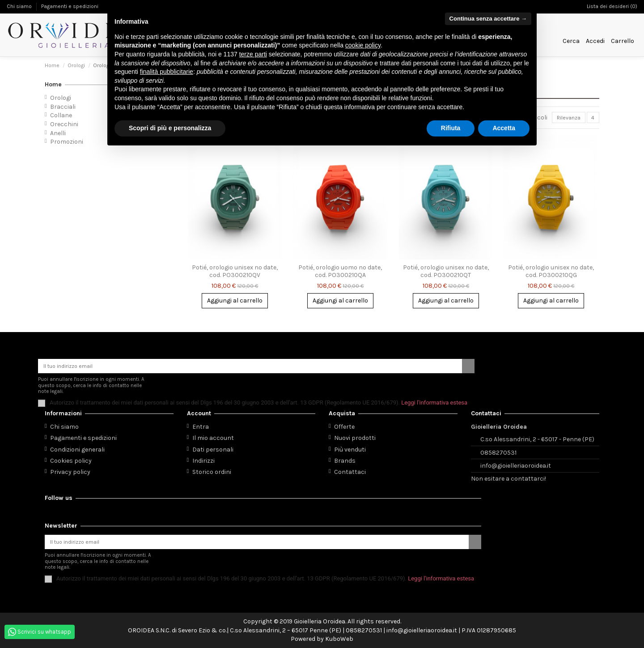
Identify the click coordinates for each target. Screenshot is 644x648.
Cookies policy (71, 458)
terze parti (253, 54)
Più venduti (350, 447)
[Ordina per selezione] (564, 118)
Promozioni (67, 142)
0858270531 (498, 450)
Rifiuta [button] (451, 128)
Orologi (61, 98)
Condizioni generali (77, 447)
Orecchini (64, 124)
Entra (201, 424)
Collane (61, 115)
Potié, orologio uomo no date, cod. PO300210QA (340, 273)
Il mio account (213, 436)
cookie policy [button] (363, 45)
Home (53, 84)
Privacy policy (70, 470)
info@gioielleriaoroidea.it (516, 463)
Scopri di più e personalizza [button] (170, 128)
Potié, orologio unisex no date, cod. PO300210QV (235, 273)
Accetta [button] (504, 128)
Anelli (58, 133)
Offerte (344, 424)
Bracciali (63, 107)
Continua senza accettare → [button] (488, 19)
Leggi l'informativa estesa (434, 400)
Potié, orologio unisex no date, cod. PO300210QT (446, 273)
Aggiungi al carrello (235, 302)
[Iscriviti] (468, 363)
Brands (345, 458)
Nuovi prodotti (355, 436)
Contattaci (350, 470)
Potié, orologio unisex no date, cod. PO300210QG (551, 273)
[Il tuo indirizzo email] (250, 363)
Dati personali (213, 447)
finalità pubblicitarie (167, 72)
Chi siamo (20, 6)
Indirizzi (203, 458)
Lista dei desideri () (612, 6)
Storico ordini (212, 470)
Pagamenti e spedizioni (70, 6)
